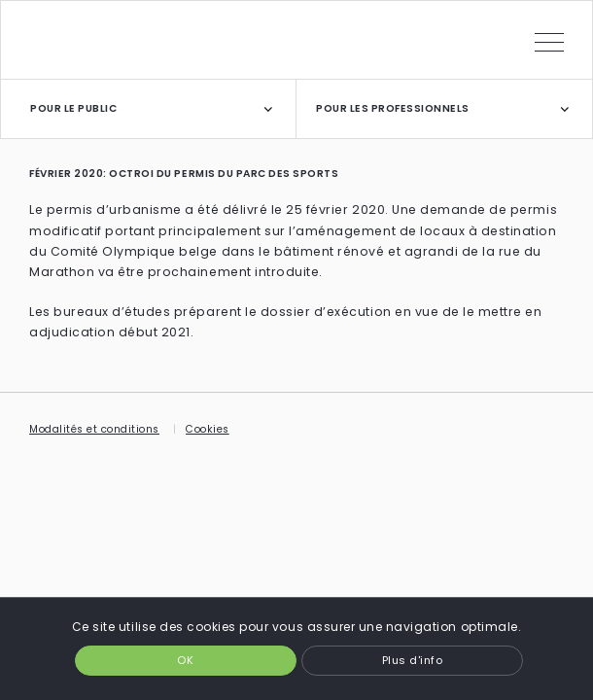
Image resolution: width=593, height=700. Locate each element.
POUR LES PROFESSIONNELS (393, 108)
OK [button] (185, 660)
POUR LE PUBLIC (73, 108)
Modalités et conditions (94, 429)
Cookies (208, 429)
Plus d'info (413, 660)
